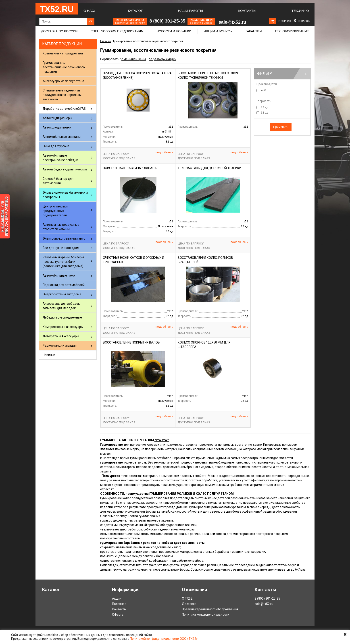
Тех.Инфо (300, 11)
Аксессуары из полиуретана (63, 81)
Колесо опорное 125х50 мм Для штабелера (204, 345)
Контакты (247, 11)
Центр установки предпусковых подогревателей (55, 211)
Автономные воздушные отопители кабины (61, 227)
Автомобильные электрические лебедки (60, 158)
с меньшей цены (134, 59)
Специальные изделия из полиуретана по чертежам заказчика (62, 95)
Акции (117, 598)
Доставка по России (59, 31)
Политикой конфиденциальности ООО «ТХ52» (164, 639)
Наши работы (190, 11)
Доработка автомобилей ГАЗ (64, 109)
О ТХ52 (187, 598)
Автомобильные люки (59, 275)
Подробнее (164, 152)
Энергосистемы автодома (62, 294)
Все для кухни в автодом (61, 248)
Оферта (118, 615)
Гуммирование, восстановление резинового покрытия (64, 67)
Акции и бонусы (218, 31)
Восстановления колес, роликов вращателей (205, 260)
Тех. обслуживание (292, 31)
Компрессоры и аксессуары (63, 327)
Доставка (189, 604)
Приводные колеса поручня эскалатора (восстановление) (137, 75)
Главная (105, 41)
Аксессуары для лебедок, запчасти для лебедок (61, 306)
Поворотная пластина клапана (130, 168)
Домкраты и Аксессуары (61, 336)
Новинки (49, 355)
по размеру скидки (162, 59)
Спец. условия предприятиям (117, 31)
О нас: (89, 11)
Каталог (135, 11)
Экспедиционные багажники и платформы (65, 195)
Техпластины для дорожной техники (209, 168)
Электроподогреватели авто (64, 238)
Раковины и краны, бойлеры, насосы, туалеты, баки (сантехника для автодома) (64, 262)
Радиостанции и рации (60, 346)
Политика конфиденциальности (206, 615)
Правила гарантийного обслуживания (210, 609)
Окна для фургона (56, 146)
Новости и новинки (174, 31)
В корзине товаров (294, 21)
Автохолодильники (57, 127)
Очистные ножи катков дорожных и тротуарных (133, 260)
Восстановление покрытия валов (131, 342)
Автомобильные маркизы (62, 137)
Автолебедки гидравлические (65, 169)
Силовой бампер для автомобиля (58, 181)
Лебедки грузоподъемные (62, 317)
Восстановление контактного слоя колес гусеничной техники (208, 75)
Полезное (119, 604)
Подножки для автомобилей (64, 285)
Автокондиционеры (57, 118)
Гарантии (254, 31)
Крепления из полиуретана (63, 53)
